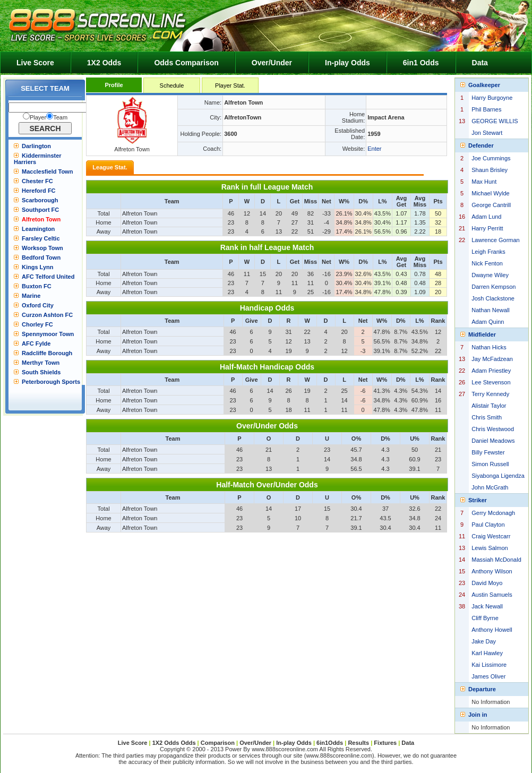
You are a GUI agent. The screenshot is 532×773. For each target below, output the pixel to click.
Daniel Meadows (493, 441)
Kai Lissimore (489, 665)
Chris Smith (487, 417)
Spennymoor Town (48, 334)
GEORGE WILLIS (495, 121)
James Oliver (488, 676)
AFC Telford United (48, 277)
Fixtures (385, 743)
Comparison (218, 743)
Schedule (172, 85)
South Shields (41, 372)
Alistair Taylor (489, 406)
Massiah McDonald (496, 560)
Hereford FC (39, 191)
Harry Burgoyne (492, 98)
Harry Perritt (487, 228)
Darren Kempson (494, 287)
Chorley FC (37, 324)
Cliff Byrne (485, 618)
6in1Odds (331, 743)
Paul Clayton (488, 525)
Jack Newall (487, 606)
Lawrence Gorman (496, 240)
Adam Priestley (491, 371)
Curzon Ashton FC (47, 315)
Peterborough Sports (51, 382)
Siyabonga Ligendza (498, 476)
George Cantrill (491, 205)
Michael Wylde (490, 193)
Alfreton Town (41, 219)
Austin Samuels (492, 595)
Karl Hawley (487, 653)
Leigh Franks (488, 252)
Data (480, 63)
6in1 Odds (421, 63)
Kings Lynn (37, 267)
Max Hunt (484, 182)
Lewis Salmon (490, 548)
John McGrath (490, 487)
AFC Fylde (36, 343)
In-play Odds (347, 63)
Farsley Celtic (41, 238)
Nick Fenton (487, 263)
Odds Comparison (186, 63)
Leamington (38, 229)
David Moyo (487, 583)
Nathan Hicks (489, 347)
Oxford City (38, 305)
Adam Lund (486, 217)
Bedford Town (41, 257)
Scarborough (40, 200)
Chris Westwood (493, 429)
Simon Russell (490, 464)
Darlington (36, 146)
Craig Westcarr (491, 536)
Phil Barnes (486, 109)
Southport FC (40, 210)
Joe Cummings (491, 158)
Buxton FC (37, 286)
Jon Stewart (487, 133)
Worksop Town (42, 248)
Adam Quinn (488, 322)
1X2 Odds (104, 63)
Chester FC (37, 181)
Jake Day (484, 641)
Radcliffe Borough (47, 353)
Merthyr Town (41, 363)
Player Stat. (230, 85)
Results (358, 743)
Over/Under (272, 63)
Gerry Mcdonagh (493, 513)
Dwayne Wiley (490, 275)
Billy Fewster (488, 452)
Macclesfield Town (47, 171)
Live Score (35, 63)
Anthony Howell (492, 630)
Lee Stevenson (491, 382)
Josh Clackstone (493, 298)
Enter (374, 149)
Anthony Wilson (492, 571)
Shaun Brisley (490, 170)
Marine (31, 296)
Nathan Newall (491, 310)
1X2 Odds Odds (174, 743)
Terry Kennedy (490, 394)
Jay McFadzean (492, 359)
